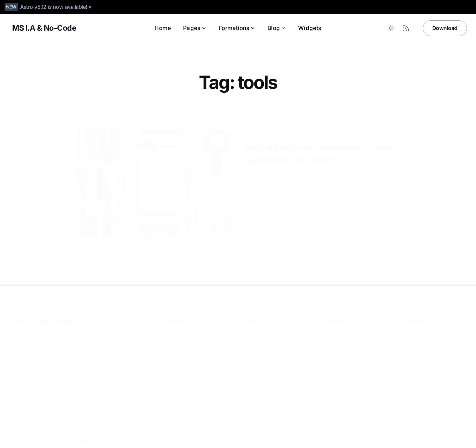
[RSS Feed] (406, 28)
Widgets (310, 28)
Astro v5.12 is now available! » (56, 7)
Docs (329, 325)
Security (175, 336)
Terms (17, 327)
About (408, 325)
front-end (259, 201)
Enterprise (178, 357)
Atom (250, 347)
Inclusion (411, 368)
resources (313, 201)
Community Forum (344, 336)
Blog (277, 28)
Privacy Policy (45, 327)
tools (286, 201)
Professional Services (348, 347)
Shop (407, 389)
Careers (410, 347)
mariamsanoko (49, 434)
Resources (178, 389)
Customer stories (186, 368)
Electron (254, 357)
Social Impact (417, 378)
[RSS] (444, 434)
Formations (237, 28)
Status (330, 368)
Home (163, 28)
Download (445, 28)
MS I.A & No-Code (41, 315)
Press (407, 357)
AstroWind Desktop (267, 368)
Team (172, 347)
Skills (328, 357)
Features (176, 325)
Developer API (261, 325)
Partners (254, 336)
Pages (195, 28)
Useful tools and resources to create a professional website (321, 142)
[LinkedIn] (429, 434)
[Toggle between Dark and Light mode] (391, 28)
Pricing (174, 378)
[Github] (459, 434)
